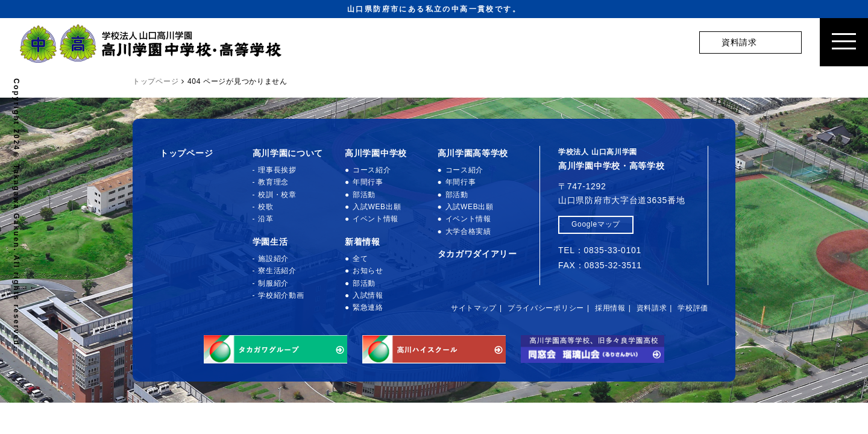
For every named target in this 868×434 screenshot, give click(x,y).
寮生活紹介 (277, 271)
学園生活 (270, 242)
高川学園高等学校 (473, 153)
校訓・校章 (277, 195)
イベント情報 (376, 219)
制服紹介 (273, 283)
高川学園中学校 (376, 153)
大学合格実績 (468, 231)
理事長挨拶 (277, 170)
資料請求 (652, 308)
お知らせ (368, 271)
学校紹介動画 (281, 295)
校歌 (266, 207)
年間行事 (368, 182)
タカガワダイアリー (477, 254)
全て (360, 259)
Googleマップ (596, 224)
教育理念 (273, 182)
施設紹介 (273, 259)
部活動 (364, 195)
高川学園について (288, 153)
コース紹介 (372, 170)
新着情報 (363, 242)
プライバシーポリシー (546, 308)
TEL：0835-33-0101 (600, 250)
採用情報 (610, 308)
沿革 (266, 219)
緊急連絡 (368, 307)
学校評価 (693, 308)
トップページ (186, 153)
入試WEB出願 (377, 207)
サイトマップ (474, 308)
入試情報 (368, 295)
